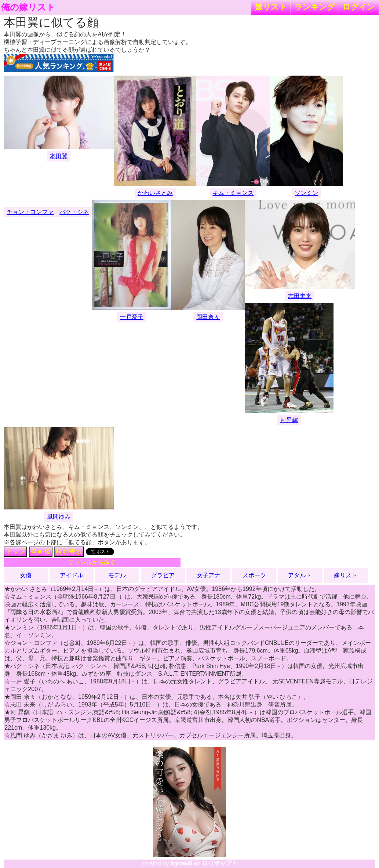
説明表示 (69, 552)
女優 (26, 575)
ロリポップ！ (220, 863)
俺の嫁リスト (28, 7)
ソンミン (306, 193)
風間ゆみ (59, 517)
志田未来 (300, 296)
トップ (15, 552)
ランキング (315, 7)
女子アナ (208, 575)
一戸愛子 (132, 317)
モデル (117, 575)
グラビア (163, 575)
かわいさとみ (155, 193)
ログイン (359, 7)
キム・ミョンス (233, 193)
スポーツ (254, 575)
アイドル (72, 575)
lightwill (181, 863)
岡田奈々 (208, 317)
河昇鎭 (289, 420)
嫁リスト (271, 7)
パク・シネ (74, 212)
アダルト (300, 575)
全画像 (41, 552)
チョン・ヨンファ (30, 212)
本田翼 (59, 156)
